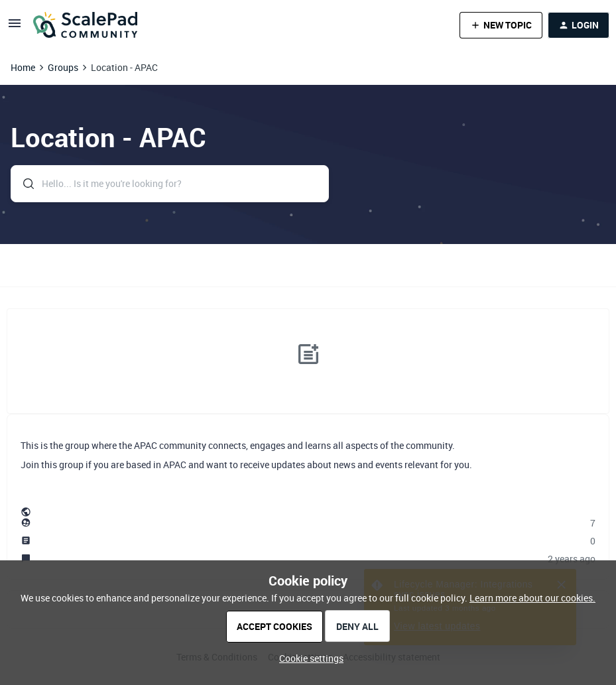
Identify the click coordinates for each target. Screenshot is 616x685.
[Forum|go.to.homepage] (85, 25)
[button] (15, 28)
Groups (63, 67)
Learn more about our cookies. (532, 598)
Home (23, 67)
